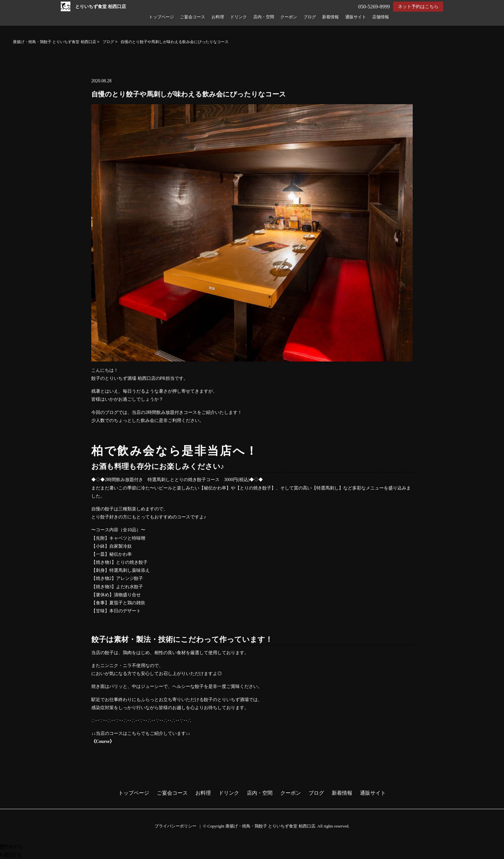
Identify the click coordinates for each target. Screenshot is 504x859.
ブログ (310, 17)
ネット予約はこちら (418, 7)
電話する (11, 855)
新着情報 (330, 17)
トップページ (161, 17)
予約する (11, 847)
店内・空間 (264, 17)
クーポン (289, 17)
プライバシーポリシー (175, 826)
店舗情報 (381, 17)
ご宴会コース (193, 17)
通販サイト (356, 17)
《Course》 (103, 741)
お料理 (218, 17)
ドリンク (239, 17)
